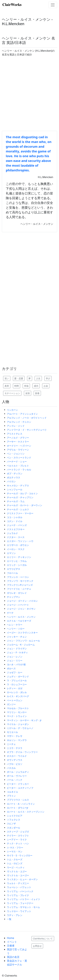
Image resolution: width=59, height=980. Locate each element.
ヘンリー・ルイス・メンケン (21, 617)
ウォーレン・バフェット (19, 887)
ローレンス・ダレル (17, 692)
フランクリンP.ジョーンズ (20, 585)
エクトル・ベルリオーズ (19, 621)
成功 (36, 386)
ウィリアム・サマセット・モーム (23, 907)
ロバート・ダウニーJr (18, 808)
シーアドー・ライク (17, 839)
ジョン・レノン (15, 657)
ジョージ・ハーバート (18, 605)
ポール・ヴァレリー (17, 776)
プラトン (11, 796)
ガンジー (11, 704)
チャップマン (14, 597)
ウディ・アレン (15, 915)
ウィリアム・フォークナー (20, 903)
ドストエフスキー (16, 529)
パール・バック (15, 780)
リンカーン (12, 410)
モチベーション (12, 393)
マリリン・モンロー (17, 712)
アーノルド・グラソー (18, 438)
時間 (17, 386)
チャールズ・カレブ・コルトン (22, 493)
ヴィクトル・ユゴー (17, 871)
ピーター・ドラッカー (18, 784)
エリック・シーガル (17, 565)
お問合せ (37, 946)
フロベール (12, 573)
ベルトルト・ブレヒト (18, 466)
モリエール (12, 732)
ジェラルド (12, 533)
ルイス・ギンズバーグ (18, 696)
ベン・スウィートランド (19, 458)
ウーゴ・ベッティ (16, 867)
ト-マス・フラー (15, 848)
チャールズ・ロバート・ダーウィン (25, 505)
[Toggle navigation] (53, 5)
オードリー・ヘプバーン (19, 446)
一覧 (9, 919)
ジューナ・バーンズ (17, 525)
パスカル (11, 768)
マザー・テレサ (15, 736)
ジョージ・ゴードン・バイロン (22, 601)
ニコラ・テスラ (15, 748)
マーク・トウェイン (17, 716)
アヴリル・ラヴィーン (18, 450)
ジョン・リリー (15, 661)
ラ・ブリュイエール (17, 680)
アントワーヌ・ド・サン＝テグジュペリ (27, 430)
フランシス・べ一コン (18, 577)
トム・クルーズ (15, 859)
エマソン (11, 553)
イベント (12, 942)
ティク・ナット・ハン (18, 843)
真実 (7, 386)
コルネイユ (12, 792)
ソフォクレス (14, 820)
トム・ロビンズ (15, 863)
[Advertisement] (29, 94)
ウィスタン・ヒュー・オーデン (22, 879)
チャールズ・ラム (16, 501)
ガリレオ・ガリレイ (17, 593)
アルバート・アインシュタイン (22, 414)
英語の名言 (13, 957)
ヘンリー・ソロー (16, 629)
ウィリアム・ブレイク (18, 895)
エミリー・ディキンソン (19, 557)
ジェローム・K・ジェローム (21, 645)
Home (11, 938)
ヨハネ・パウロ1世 (16, 664)
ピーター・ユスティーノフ (20, 788)
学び (48, 378)
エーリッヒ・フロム (17, 561)
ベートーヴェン (15, 700)
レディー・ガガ (15, 688)
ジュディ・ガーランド (18, 676)
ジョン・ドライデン (17, 649)
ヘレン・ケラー (15, 625)
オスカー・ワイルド (17, 756)
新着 (37, 393)
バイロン (11, 481)
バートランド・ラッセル (19, 470)
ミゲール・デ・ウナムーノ (20, 728)
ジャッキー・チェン (17, 637)
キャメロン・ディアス (18, 485)
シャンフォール (15, 489)
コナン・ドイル (15, 521)
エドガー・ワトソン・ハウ (20, 541)
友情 (28, 393)
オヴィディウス (15, 760)
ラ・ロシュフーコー (17, 684)
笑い (7, 378)
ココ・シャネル (15, 517)
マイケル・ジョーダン (18, 724)
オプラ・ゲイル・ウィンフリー (22, 752)
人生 (38, 378)
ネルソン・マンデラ (17, 740)
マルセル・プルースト (18, 708)
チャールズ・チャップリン (20, 497)
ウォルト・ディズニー (18, 883)
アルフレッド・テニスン (19, 422)
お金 (46, 386)
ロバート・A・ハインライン (21, 804)
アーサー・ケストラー (18, 442)
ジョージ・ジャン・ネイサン (21, 609)
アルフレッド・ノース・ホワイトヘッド (27, 418)
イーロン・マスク (16, 549)
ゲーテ (10, 613)
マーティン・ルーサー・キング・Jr (24, 720)
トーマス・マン (15, 851)
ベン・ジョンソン (16, 454)
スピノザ (11, 824)
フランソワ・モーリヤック (20, 581)
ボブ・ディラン (15, 473)
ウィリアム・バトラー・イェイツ (23, 899)
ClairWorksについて (43, 939)
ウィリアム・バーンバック (20, 891)
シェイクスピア (15, 816)
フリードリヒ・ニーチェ (19, 589)
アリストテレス (15, 434)
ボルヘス (11, 668)
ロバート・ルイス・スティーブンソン (26, 812)
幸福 (26, 386)
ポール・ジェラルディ (18, 772)
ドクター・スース (16, 537)
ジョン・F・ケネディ (17, 652)
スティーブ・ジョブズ (18, 832)
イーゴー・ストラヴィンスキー (22, 633)
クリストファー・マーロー (20, 513)
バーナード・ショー (17, 461)
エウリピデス (14, 569)
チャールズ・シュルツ (18, 509)
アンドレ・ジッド (16, 426)
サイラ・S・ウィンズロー (20, 855)
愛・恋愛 (19, 378)
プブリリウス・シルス (18, 800)
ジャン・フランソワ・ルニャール (23, 641)
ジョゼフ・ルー (15, 672)
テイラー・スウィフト (18, 836)
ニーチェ (11, 744)
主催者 (11, 946)
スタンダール (14, 828)
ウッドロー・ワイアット (19, 911)
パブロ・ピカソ (15, 764)
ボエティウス (14, 477)
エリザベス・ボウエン (18, 545)
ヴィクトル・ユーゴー (18, 875)
